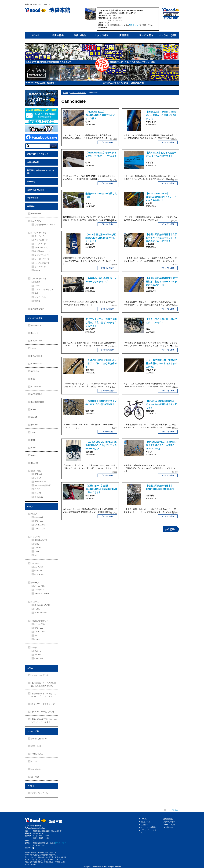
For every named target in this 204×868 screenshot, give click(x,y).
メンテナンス (40, 297)
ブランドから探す (78, 93)
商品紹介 (31, 206)
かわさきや (36, 769)
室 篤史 (35, 777)
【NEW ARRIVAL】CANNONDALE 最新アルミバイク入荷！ (100, 115)
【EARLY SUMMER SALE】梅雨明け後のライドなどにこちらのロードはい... (101, 445)
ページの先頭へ (174, 810)
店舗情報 (124, 35)
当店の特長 (58, 35)
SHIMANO (39, 497)
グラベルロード (41, 240)
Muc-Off (38, 493)
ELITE (37, 489)
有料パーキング (134, 25)
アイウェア (36, 563)
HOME (36, 35)
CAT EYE (38, 474)
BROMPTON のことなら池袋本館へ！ (42, 83)
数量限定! (31, 182)
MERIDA (35, 371)
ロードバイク (40, 236)
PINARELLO (37, 356)
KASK (37, 552)
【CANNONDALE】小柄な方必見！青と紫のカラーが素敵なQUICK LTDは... (162, 445)
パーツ (37, 286)
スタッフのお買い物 (40, 675)
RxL (36, 636)
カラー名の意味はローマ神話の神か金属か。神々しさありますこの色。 (162, 363)
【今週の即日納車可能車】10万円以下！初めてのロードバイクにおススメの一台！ (162, 282)
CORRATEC (36, 394)
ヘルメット (36, 537)
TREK (34, 348)
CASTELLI (39, 521)
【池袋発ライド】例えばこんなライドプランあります (44, 695)
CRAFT (38, 639)
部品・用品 (36, 471)
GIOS (34, 448)
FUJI (33, 440)
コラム (30, 668)
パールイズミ (40, 529)
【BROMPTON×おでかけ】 (43, 712)
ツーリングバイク (42, 259)
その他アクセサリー (40, 621)
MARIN (34, 455)
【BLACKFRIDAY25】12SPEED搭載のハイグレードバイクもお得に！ (161, 197)
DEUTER (38, 651)
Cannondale (36, 364)
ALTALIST (39, 567)
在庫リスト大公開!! (35, 190)
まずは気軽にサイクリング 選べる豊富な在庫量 (123, 83)
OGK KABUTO (41, 540)
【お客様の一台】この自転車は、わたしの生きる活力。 (44, 684)
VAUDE (38, 655)
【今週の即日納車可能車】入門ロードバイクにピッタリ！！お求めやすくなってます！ (162, 238)
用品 (36, 293)
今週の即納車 (33, 162)
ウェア (30, 507)
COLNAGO (36, 387)
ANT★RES (39, 590)
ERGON (38, 478)
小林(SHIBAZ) (37, 754)
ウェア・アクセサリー (44, 290)
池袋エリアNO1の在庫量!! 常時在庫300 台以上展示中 (48, 62)
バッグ (34, 648)
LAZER (38, 548)
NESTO (35, 463)
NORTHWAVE (40, 613)
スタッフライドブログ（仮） (44, 704)
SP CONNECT (37, 309)
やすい (34, 762)
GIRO (37, 544)
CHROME (39, 659)
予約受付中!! (33, 198)
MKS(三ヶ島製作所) (43, 485)
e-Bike (37, 270)
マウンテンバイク (42, 255)
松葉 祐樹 (36, 746)
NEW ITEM (36, 214)
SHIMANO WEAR (42, 594)
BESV (34, 410)
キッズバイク (40, 267)
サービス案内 (146, 35)
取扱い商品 (80, 35)
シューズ (35, 602)
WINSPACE (36, 326)
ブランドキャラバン (40, 793)
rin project (39, 517)
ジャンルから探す (39, 233)
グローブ (35, 583)
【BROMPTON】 (42, 248)
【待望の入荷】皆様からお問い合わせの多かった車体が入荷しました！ (162, 115)
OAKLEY (38, 571)
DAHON (35, 425)
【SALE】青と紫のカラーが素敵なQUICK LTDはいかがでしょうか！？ (101, 238)
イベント (31, 786)
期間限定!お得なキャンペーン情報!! (41, 172)
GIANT (34, 417)
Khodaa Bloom (38, 402)
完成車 (37, 282)
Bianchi (34, 333)
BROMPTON (37, 341)
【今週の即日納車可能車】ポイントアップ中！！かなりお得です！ (101, 363)
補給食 (37, 301)
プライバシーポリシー (149, 832)
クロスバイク (40, 244)
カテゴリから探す (39, 279)
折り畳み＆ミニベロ (43, 251)
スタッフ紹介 (102, 35)
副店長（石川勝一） (40, 739)
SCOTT (35, 379)
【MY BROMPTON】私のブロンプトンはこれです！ (44, 721)
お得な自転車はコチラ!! (45, 225)
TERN (34, 432)
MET (36, 555)
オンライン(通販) (168, 35)
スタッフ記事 (33, 731)
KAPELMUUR (40, 525)
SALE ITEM (36, 221)
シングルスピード (42, 263)
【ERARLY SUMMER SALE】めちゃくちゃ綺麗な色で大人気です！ (162, 404)
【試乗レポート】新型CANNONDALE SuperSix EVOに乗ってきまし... (101, 489)
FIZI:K (37, 609)
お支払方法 (168, 827)
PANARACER (40, 482)
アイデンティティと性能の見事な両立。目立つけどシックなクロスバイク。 (101, 322)
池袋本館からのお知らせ (38, 154)
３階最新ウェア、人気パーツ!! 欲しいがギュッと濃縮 (132, 62)
